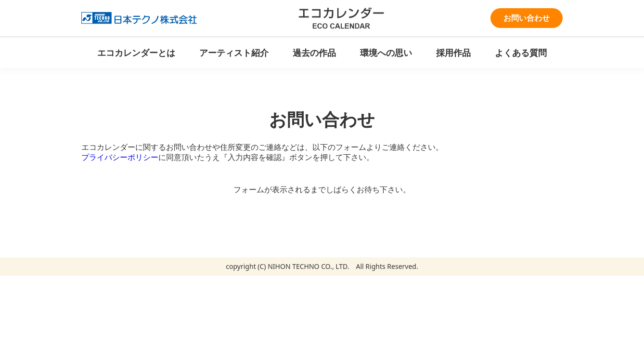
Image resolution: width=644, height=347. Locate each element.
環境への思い (386, 53)
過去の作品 (314, 53)
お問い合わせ (527, 18)
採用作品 (453, 53)
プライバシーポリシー (120, 157)
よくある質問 (521, 53)
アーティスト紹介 (234, 53)
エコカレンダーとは (136, 53)
